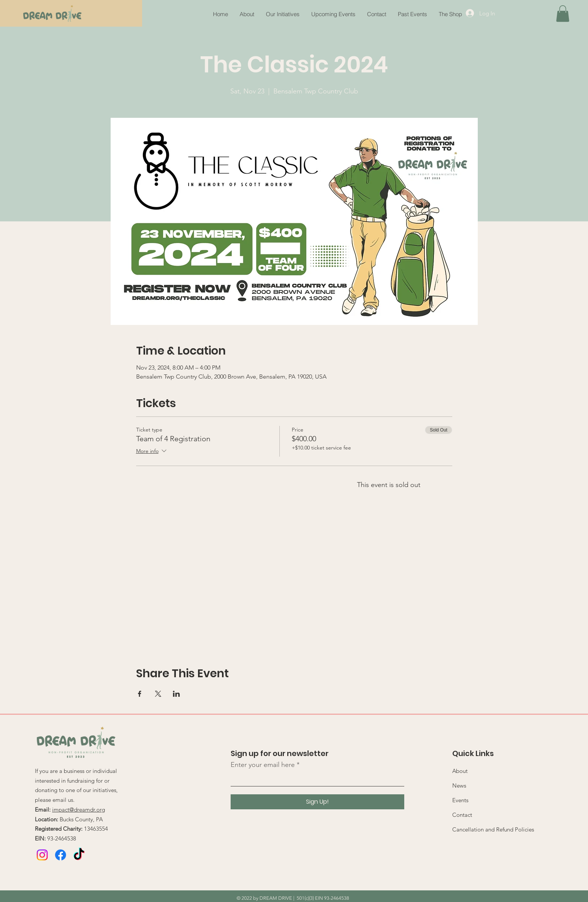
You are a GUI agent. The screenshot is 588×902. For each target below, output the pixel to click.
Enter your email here (263, 765)
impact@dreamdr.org (79, 810)
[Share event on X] (158, 694)
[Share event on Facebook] (140, 694)
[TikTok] (79, 855)
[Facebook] (61, 855)
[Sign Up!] (317, 802)
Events (460, 800)
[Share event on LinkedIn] (176, 694)
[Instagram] (42, 855)
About (460, 771)
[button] (412, 14)
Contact (462, 815)
